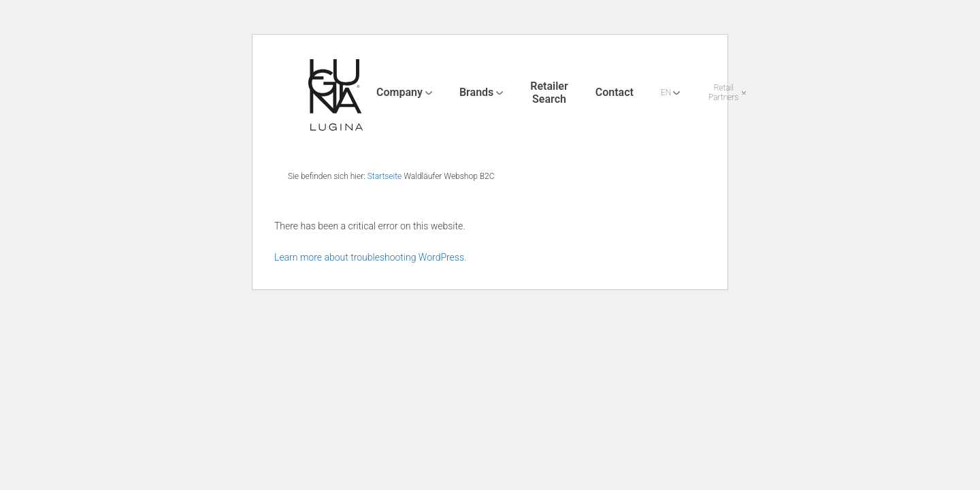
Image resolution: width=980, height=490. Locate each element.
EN (666, 93)
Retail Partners (723, 93)
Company (399, 92)
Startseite (385, 176)
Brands (476, 92)
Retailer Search (549, 92)
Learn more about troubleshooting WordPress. (370, 257)
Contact (615, 92)
